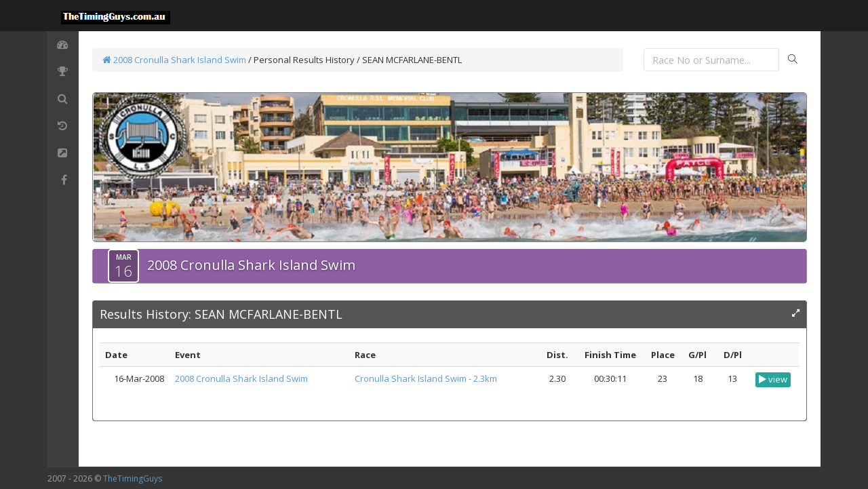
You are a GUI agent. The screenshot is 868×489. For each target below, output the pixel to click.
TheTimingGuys (133, 478)
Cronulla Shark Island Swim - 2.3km (426, 378)
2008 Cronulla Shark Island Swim (174, 60)
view (773, 379)
